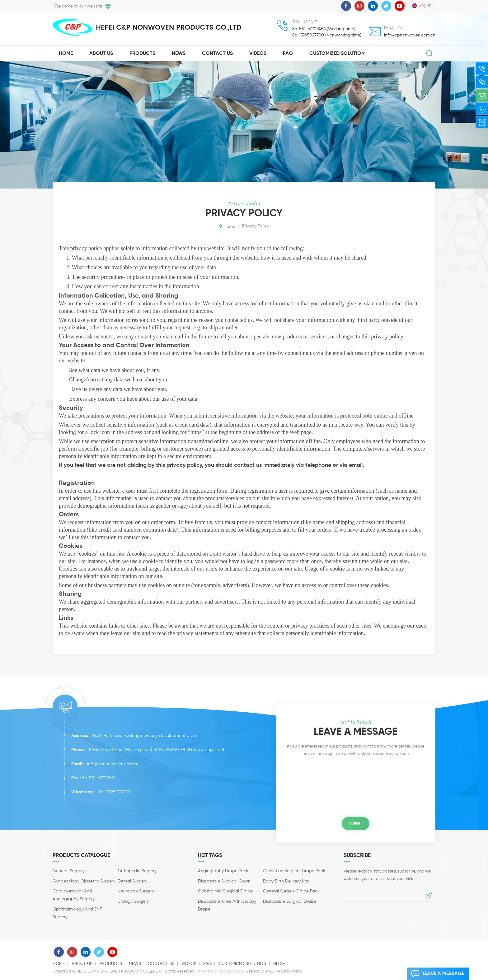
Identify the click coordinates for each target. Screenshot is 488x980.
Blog (279, 964)
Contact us (161, 964)
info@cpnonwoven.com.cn (410, 35)
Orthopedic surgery (137, 871)
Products (142, 54)
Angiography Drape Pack (223, 871)
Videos (258, 54)
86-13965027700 (171, 750)
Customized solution (337, 54)
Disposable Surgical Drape (290, 901)
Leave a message (436, 974)
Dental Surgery (132, 881)
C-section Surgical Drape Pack (294, 871)
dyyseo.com (230, 971)
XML (269, 971)
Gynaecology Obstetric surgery (84, 881)
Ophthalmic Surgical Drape (225, 891)
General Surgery (69, 871)
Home (66, 54)
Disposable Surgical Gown (224, 881)
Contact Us (217, 54)
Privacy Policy (289, 971)
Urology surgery (133, 901)
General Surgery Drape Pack (291, 891)
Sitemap (253, 971)
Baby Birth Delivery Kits (286, 881)
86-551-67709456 (106, 750)
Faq (288, 54)
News (179, 54)
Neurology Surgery (136, 891)
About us (82, 964)
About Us (101, 54)
